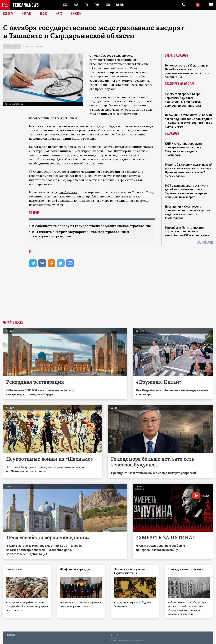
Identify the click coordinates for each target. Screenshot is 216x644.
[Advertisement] (108, 297)
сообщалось (68, 192)
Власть (39, 47)
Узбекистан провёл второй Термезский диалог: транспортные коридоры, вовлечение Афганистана (184, 100)
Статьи (27, 14)
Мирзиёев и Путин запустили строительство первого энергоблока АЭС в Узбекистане (187, 231)
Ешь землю (14, 569)
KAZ (65, 5)
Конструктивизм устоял (186, 569)
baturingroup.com (132, 641)
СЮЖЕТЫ (76, 14)
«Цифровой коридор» (75, 569)
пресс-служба (105, 89)
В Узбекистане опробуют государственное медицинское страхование (92, 226)
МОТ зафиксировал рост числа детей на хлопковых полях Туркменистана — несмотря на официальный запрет (187, 191)
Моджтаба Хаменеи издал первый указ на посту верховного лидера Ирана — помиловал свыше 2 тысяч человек (189, 170)
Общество (28, 47)
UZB (108, 5)
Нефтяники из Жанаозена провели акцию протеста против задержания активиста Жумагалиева (188, 212)
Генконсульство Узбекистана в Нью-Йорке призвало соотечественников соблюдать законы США (187, 71)
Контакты (11, 635)
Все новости (205, 242)
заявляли (119, 176)
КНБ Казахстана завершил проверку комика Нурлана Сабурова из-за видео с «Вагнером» (183, 149)
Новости (8, 14)
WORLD (120, 5)
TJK (86, 5)
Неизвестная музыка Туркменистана (129, 571)
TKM (97, 5)
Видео (43, 14)
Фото (59, 14)
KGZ (76, 5)
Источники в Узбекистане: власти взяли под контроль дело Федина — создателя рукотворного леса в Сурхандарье (189, 121)
